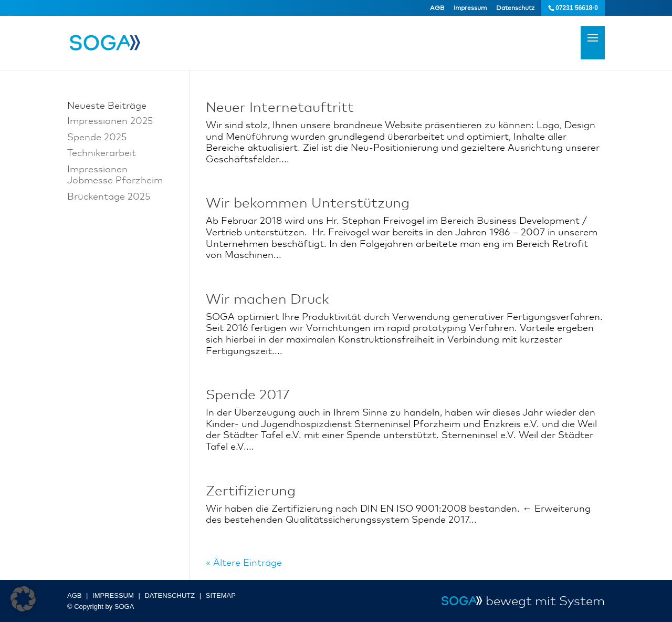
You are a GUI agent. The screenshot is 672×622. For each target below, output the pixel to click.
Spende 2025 (97, 137)
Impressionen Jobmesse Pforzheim (115, 174)
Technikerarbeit (102, 152)
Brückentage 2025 (109, 196)
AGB (437, 8)
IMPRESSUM (113, 595)
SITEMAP (221, 595)
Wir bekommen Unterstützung (308, 203)
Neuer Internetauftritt (280, 107)
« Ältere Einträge (244, 562)
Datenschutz (515, 8)
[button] (23, 599)
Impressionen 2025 (110, 120)
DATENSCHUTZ (170, 595)
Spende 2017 (248, 395)
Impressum (470, 8)
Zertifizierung (251, 491)
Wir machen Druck (267, 299)
